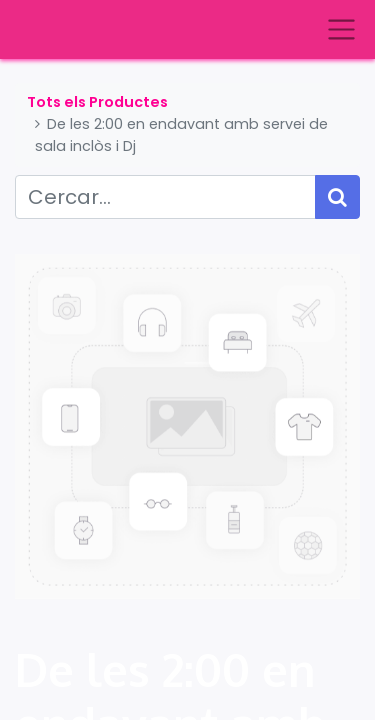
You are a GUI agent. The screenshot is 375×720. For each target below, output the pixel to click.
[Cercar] (337, 197)
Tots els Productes (97, 102)
